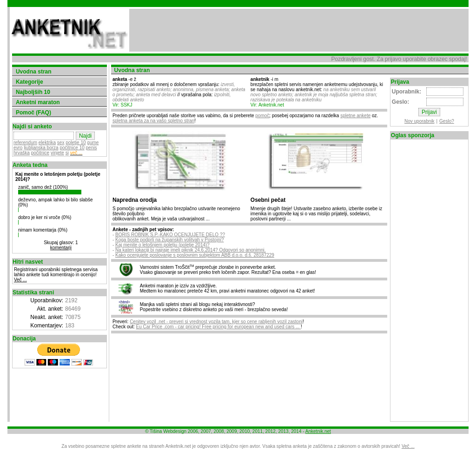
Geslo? (447, 121)
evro (18, 148)
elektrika (47, 143)
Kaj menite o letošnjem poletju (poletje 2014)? (162, 245)
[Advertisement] (299, 30)
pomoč (262, 116)
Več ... (20, 280)
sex (61, 143)
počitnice (40, 153)
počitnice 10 (72, 148)
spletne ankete (355, 116)
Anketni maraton (38, 102)
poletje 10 (76, 143)
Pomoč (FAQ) (33, 113)
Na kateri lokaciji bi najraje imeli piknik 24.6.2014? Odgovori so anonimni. (191, 250)
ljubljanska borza (41, 148)
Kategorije (30, 82)
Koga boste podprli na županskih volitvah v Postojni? (169, 240)
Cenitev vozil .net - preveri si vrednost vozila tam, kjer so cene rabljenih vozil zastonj (216, 322)
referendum (25, 143)
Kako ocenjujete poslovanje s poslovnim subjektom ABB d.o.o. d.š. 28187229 (195, 255)
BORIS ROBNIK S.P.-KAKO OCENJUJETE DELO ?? (170, 235)
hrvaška (22, 153)
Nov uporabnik (419, 121)
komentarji (61, 248)
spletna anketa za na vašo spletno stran (153, 121)
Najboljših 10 (33, 92)
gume (93, 143)
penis (92, 148)
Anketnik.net (318, 431)
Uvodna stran (34, 72)
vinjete (57, 153)
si (67, 153)
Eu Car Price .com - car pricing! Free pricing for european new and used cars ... (219, 327)
